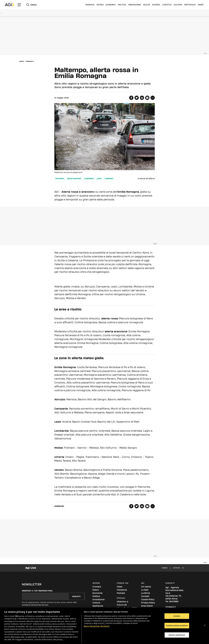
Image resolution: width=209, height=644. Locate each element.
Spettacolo (190, 5)
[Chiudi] (205, 625)
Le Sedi (145, 590)
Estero (100, 5)
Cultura (178, 5)
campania (109, 179)
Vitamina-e (122, 602)
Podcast (121, 593)
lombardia (89, 179)
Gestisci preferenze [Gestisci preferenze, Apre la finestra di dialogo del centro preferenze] (177, 635)
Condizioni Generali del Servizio (35, 605)
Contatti (145, 596)
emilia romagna (74, 179)
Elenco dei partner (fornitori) (96, 626)
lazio (99, 179)
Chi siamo (146, 587)
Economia (111, 5)
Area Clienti (147, 606)
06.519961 (174, 601)
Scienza (156, 5)
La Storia (146, 593)
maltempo (60, 179)
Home (22, 61)
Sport (201, 5)
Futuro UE (122, 605)
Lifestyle (167, 5)
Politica (122, 5)
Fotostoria (122, 590)
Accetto (177, 616)
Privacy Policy (148, 603)
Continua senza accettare (177, 625)
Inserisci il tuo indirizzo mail (37, 591)
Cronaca (90, 5)
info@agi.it (171, 607)
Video (120, 587)
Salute (147, 5)
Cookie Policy (148, 599)
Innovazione (135, 5)
